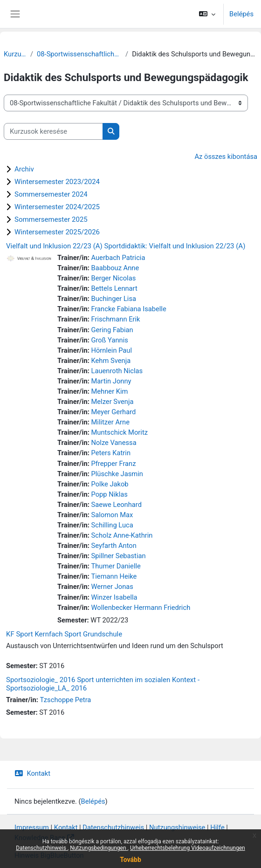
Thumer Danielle (116, 566)
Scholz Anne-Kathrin (122, 535)
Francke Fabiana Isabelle (128, 309)
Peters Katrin (111, 453)
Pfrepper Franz (113, 464)
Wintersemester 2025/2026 (57, 232)
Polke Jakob (110, 484)
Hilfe (217, 827)
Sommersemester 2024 (51, 194)
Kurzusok (15, 54)
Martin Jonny (111, 381)
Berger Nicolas (113, 278)
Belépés (241, 14)
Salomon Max (112, 515)
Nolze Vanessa (113, 443)
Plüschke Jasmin (117, 474)
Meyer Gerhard (113, 412)
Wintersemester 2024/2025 (57, 207)
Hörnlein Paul (111, 350)
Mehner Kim (109, 391)
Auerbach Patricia (118, 258)
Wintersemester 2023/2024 (57, 182)
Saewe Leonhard (116, 505)
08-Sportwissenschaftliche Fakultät (79, 54)
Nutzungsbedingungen (99, 848)
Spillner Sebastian (118, 556)
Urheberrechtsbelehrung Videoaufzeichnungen (188, 848)
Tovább (130, 860)
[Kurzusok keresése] (53, 131)
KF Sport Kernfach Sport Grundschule (64, 634)
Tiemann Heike (114, 576)
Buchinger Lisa (113, 299)
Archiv (24, 169)
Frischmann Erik (115, 319)
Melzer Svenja (112, 402)
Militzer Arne (110, 422)
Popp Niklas (109, 494)
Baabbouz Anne (115, 268)
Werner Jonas (112, 587)
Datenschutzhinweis (42, 848)
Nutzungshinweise (177, 827)
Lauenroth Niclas (117, 371)
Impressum (32, 827)
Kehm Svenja (111, 361)
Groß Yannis (109, 340)
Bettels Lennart (114, 288)
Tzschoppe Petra (65, 700)
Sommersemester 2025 (51, 219)
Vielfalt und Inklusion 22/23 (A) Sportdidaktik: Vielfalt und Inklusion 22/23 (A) (126, 246)
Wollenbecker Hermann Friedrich (141, 608)
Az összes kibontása (226, 157)
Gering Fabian (112, 330)
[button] (207, 14)
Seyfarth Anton (113, 546)
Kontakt (32, 773)
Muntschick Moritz (119, 432)
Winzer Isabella (114, 597)
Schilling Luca (112, 525)
